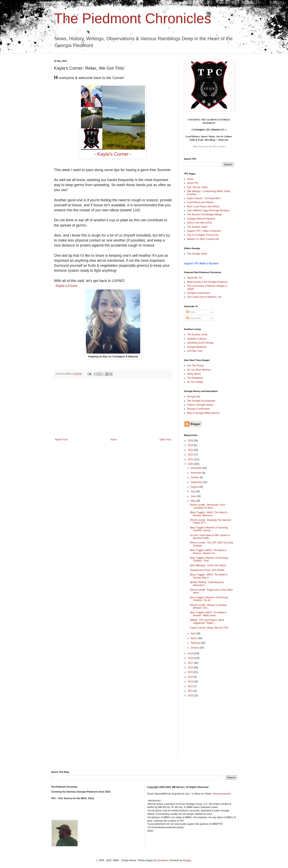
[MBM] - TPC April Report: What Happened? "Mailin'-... (207, 621)
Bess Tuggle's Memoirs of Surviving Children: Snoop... (209, 529)
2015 (191, 672)
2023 (191, 450)
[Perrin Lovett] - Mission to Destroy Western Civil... (208, 606)
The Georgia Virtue (197, 254)
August (195, 487)
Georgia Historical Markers (201, 219)
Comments (193, 318)
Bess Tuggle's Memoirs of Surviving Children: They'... (209, 559)
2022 (191, 455)
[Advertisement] (113, 408)
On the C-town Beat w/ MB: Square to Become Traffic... (210, 537)
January (195, 648)
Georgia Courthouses (198, 293)
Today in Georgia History (200, 405)
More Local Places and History (203, 206)
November (196, 473)
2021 (191, 459)
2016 (191, 668)
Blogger (187, 860)
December (196, 468)
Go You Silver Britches (199, 370)
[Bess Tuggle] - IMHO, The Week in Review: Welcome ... (209, 514)
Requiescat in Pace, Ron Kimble (207, 570)
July (193, 491)
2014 (191, 677)
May (193, 501)
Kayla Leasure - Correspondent (204, 198)
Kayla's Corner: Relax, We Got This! (209, 628)
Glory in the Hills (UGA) (199, 223)
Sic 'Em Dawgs (195, 382)
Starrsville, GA (195, 278)
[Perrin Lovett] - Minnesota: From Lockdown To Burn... (207, 506)
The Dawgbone (195, 378)
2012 (191, 686)
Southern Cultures (197, 339)
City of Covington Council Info (203, 235)
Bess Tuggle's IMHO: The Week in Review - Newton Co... (208, 552)
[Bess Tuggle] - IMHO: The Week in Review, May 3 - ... (209, 576)
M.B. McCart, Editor (197, 187)
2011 (191, 691)
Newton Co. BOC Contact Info (203, 239)
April (193, 633)
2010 (191, 696)
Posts (191, 312)
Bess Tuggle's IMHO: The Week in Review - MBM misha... (208, 614)
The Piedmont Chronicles (133, 18)
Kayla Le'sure (66, 286)
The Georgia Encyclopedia (201, 401)
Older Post (165, 440)
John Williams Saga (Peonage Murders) (208, 210)
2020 (191, 464)
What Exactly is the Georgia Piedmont (207, 282)
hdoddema (163, 860)
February (196, 643)
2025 (191, 441)
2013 (191, 682)
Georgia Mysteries (197, 347)
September (197, 482)
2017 (191, 663)
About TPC (193, 183)
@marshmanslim (222, 794)
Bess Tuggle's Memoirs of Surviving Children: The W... (209, 599)
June (193, 496)
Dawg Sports (194, 374)
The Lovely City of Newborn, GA (204, 297)
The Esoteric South (197, 227)
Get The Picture (195, 366)
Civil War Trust (195, 351)
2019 (191, 654)
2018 (191, 658)
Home (114, 440)
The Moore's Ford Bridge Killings (204, 214)
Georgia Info (194, 397)
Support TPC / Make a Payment (204, 231)
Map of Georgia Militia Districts (203, 413)
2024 (191, 445)
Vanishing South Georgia (200, 343)
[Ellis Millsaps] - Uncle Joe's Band (208, 565)
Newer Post (61, 440)
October (195, 477)
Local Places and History (200, 202)
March (194, 638)
